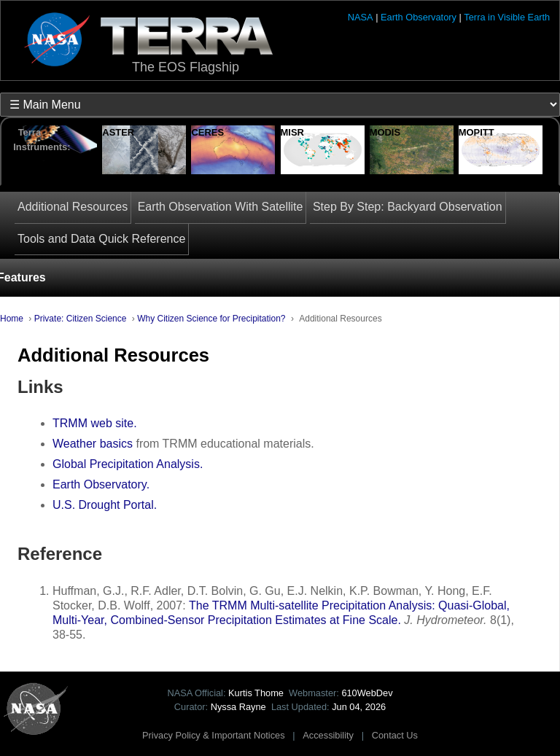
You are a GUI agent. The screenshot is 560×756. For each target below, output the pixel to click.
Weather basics (93, 444)
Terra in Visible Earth (507, 17)
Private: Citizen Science (81, 319)
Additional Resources (73, 207)
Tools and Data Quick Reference (101, 239)
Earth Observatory (419, 17)
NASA (361, 17)
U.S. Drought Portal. (105, 505)
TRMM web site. (95, 423)
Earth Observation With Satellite (221, 207)
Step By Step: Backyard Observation (408, 207)
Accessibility (328, 735)
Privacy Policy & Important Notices (214, 735)
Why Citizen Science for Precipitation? (211, 319)
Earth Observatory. (101, 484)
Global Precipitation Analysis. (128, 464)
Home (12, 319)
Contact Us (395, 735)
